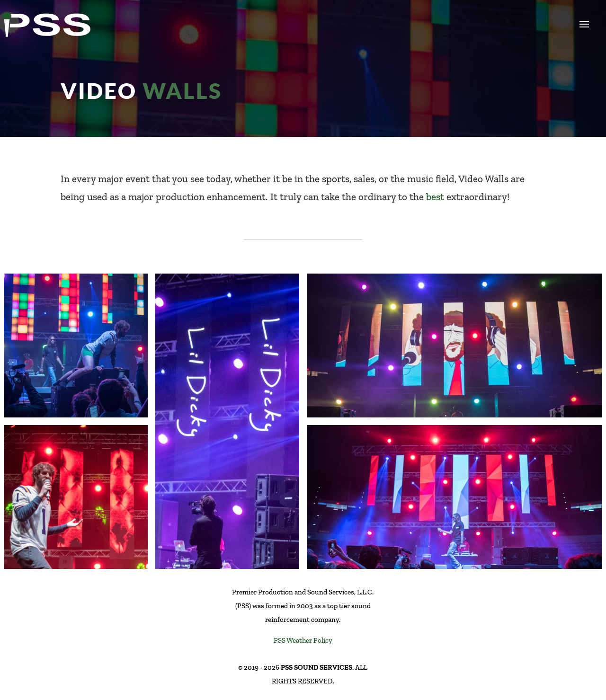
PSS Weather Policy (303, 640)
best (435, 197)
